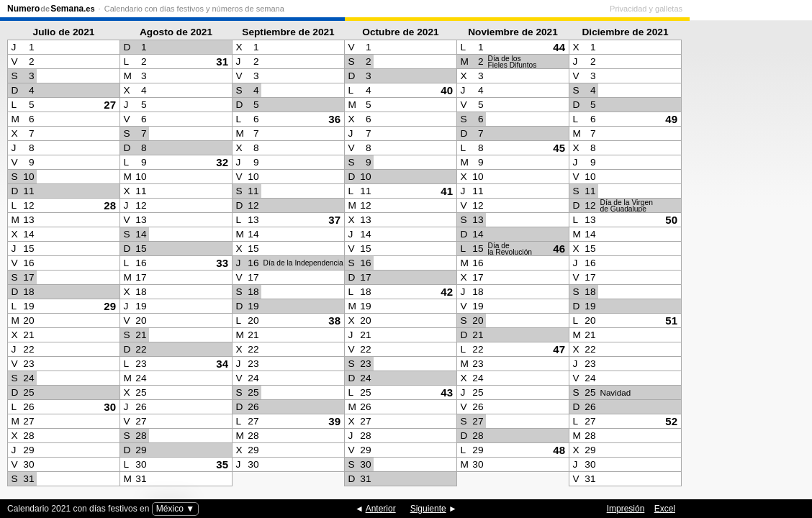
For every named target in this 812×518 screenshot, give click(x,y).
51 (671, 321)
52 (671, 421)
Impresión (626, 509)
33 (222, 263)
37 (334, 220)
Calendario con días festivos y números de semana (194, 9)
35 (222, 464)
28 (110, 205)
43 (447, 392)
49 (671, 119)
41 (447, 191)
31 (222, 62)
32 (222, 162)
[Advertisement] (747, 256)
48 (559, 450)
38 (334, 321)
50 (671, 220)
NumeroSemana (51, 9)
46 (559, 249)
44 (559, 47)
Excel (665, 509)
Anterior (381, 509)
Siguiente (428, 509)
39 (334, 421)
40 (447, 90)
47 (559, 349)
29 (110, 306)
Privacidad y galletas (768, 9)
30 (110, 407)
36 (334, 119)
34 (222, 364)
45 (559, 148)
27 (110, 105)
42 (447, 292)
